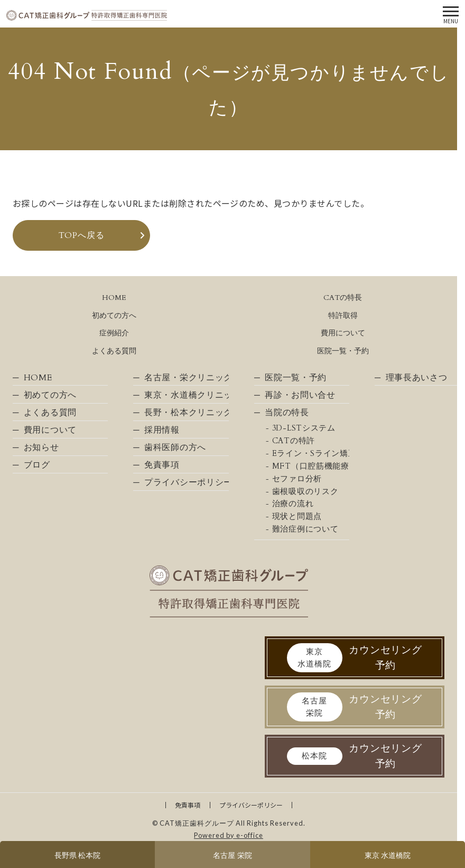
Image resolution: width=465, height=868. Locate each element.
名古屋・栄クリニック (187, 378)
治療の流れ (293, 504)
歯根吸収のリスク (305, 492)
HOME (114, 298)
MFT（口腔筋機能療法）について (311, 466)
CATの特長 (343, 298)
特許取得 (343, 316)
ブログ (37, 465)
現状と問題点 (297, 517)
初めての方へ (114, 316)
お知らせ (41, 447)
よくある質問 (114, 351)
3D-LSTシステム (304, 428)
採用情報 (162, 430)
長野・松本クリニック (187, 413)
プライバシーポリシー (187, 482)
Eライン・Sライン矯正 (311, 454)
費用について (343, 333)
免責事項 (162, 465)
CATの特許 (294, 441)
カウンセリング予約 (355, 658)
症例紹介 (114, 333)
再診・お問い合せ (300, 395)
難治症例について (305, 529)
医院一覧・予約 (343, 351)
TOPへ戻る (82, 235)
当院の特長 (287, 413)
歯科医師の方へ (175, 447)
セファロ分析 (297, 479)
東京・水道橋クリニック (187, 395)
